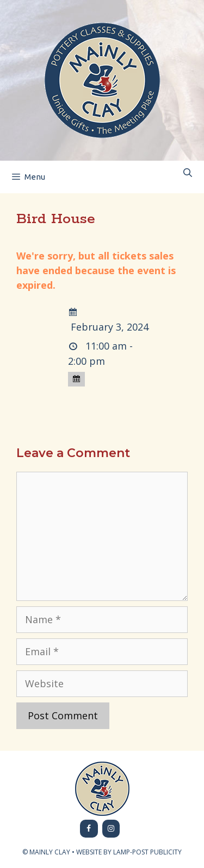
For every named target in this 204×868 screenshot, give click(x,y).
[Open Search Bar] (187, 173)
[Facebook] (89, 829)
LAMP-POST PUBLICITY (147, 852)
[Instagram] (111, 829)
